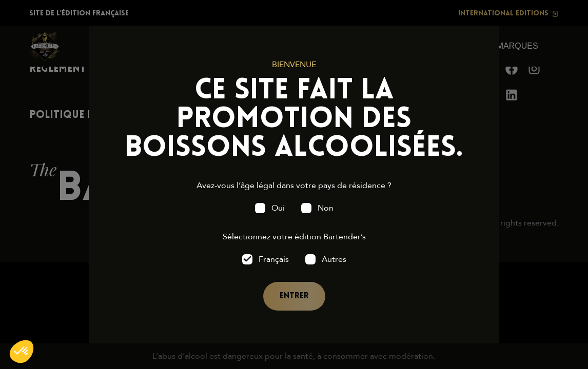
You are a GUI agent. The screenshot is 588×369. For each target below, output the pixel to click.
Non (326, 208)
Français (274, 259)
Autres (334, 259)
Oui (278, 208)
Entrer (294, 296)
